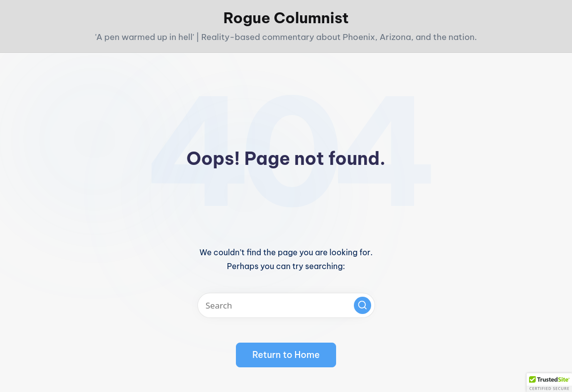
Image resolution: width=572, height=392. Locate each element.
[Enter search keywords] (286, 305)
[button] (362, 305)
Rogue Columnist (286, 18)
